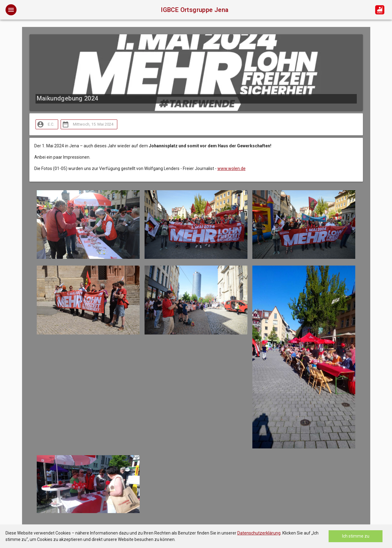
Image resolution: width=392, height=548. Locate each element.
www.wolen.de (232, 168)
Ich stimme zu (356, 536)
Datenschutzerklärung (259, 533)
